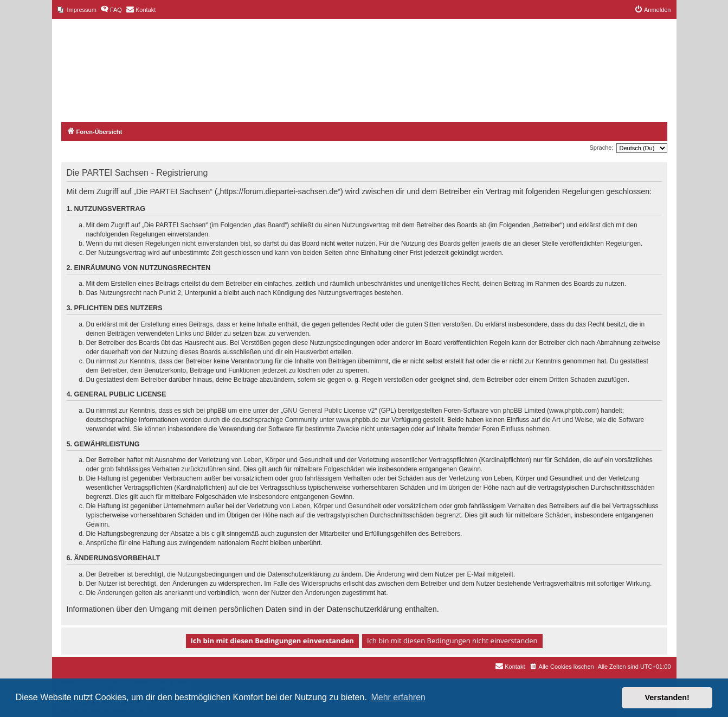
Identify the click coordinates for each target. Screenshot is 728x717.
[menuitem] (77, 10)
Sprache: (601, 148)
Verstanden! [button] (667, 697)
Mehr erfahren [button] (398, 697)
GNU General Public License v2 (329, 411)
